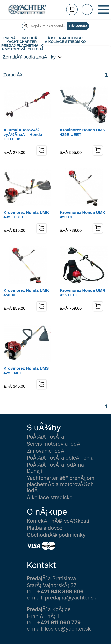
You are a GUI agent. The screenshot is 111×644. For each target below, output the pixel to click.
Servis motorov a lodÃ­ (54, 444)
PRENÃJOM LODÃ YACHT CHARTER (22, 38)
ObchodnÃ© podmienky (56, 535)
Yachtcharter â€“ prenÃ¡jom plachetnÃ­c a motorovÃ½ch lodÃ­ (61, 484)
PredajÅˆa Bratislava (51, 578)
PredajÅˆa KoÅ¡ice (49, 609)
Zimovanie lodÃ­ (46, 451)
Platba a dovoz (45, 528)
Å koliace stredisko (50, 497)
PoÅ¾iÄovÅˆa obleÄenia (60, 458)
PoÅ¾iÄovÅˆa (45, 437)
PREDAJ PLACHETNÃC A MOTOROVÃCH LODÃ (22, 46)
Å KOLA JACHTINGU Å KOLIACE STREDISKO (65, 38)
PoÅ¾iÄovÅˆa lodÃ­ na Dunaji (55, 468)
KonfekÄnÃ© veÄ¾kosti (58, 521)
